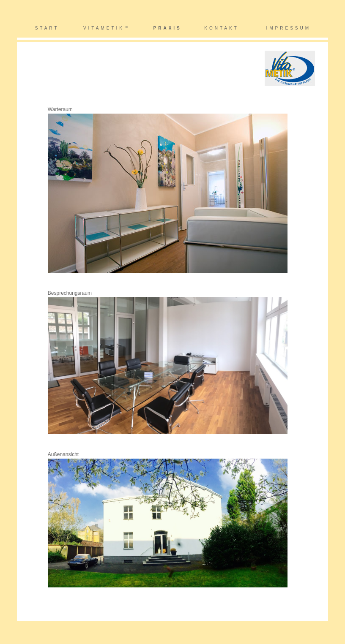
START (47, 28)
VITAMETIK (104, 28)
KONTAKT (221, 28)
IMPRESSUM (289, 28)
